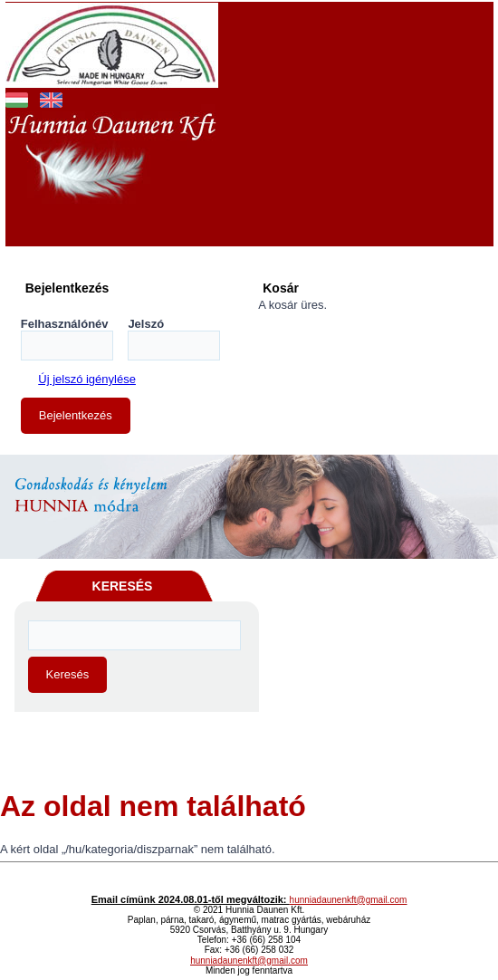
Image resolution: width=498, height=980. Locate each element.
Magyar (17, 98)
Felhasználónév (65, 324)
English (51, 98)
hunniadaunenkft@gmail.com (349, 900)
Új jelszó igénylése (87, 379)
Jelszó (146, 324)
